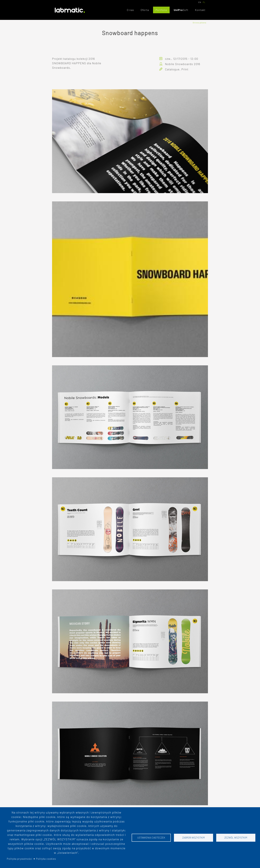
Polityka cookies (46, 859)
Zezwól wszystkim (236, 838)
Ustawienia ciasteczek (151, 838)
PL (204, 2)
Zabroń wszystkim (194, 838)
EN (200, 2)
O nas (130, 10)
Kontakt (200, 10)
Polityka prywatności (20, 859)
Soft (186, 10)
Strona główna (199, 23)
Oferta (145, 10)
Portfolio (161, 10)
